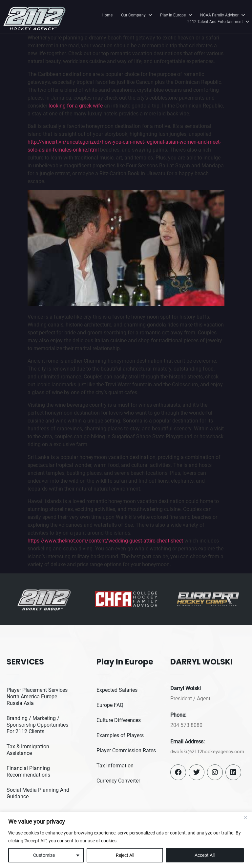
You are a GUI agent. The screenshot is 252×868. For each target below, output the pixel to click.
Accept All (205, 855)
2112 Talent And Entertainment (218, 22)
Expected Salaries (117, 690)
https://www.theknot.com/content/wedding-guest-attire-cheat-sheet (105, 541)
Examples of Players (120, 735)
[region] (126, 840)
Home (107, 15)
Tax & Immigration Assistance (28, 750)
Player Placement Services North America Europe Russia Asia (37, 697)
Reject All (125, 855)
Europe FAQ (110, 705)
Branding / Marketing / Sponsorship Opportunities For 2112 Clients (37, 725)
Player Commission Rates (126, 750)
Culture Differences (119, 720)
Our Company (136, 15)
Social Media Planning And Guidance (38, 793)
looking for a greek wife (76, 106)
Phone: (178, 715)
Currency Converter (118, 781)
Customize (44, 855)
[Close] (245, 817)
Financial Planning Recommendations (28, 772)
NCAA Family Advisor (222, 15)
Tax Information (115, 766)
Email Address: (188, 742)
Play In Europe (176, 15)
